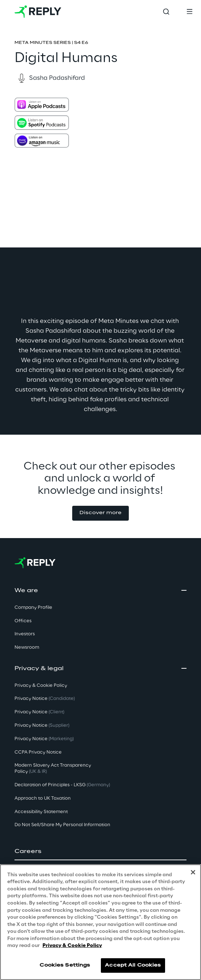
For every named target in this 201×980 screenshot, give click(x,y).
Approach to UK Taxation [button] (43, 798)
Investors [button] (25, 634)
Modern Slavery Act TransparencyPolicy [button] (53, 768)
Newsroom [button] (27, 647)
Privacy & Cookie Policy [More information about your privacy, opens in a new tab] (72, 946)
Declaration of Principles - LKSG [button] (62, 785)
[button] (100, 513)
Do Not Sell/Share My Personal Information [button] (62, 825)
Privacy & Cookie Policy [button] (41, 686)
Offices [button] (23, 621)
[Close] (193, 872)
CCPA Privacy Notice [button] (38, 752)
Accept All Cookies (133, 965)
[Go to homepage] (38, 12)
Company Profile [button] (33, 608)
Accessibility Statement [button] (41, 812)
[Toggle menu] (189, 12)
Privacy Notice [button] (45, 699)
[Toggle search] (166, 12)
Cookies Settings (65, 965)
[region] (100, 922)
